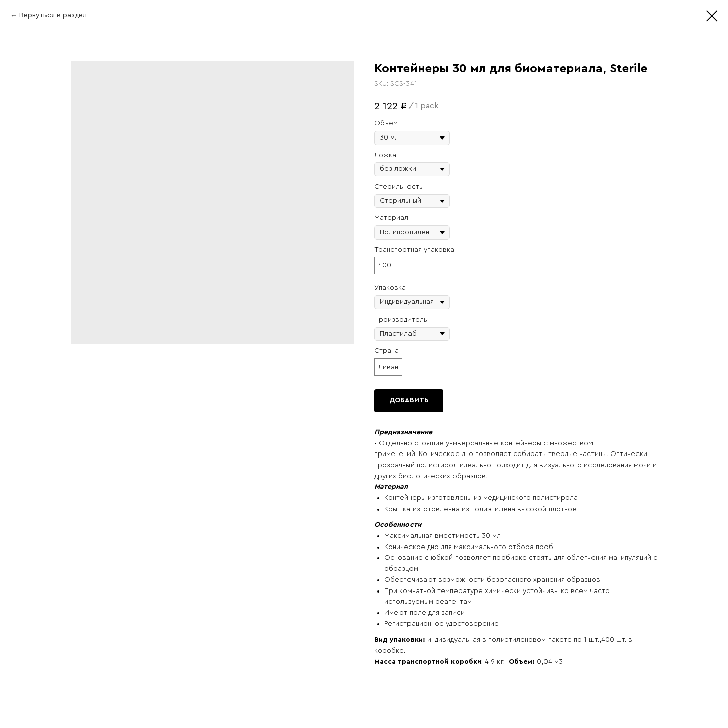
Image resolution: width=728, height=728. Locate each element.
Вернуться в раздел (53, 15)
